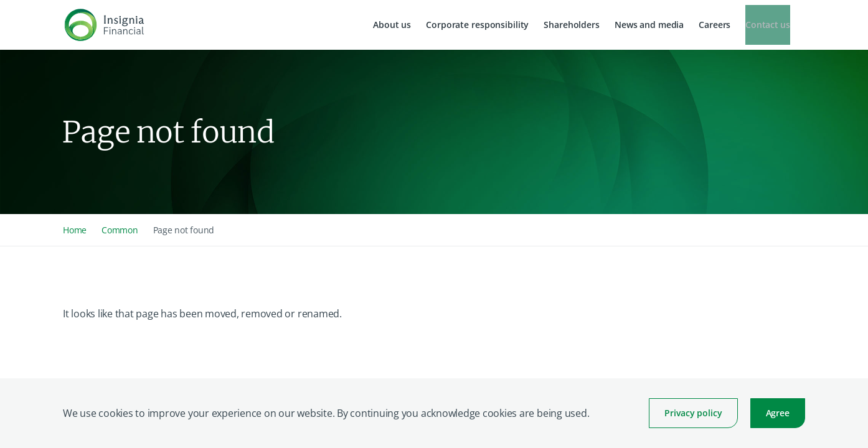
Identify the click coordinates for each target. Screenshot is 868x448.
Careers (715, 25)
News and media (649, 25)
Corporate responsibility (477, 25)
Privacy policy (693, 413)
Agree (778, 413)
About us (392, 25)
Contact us (768, 25)
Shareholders (572, 25)
